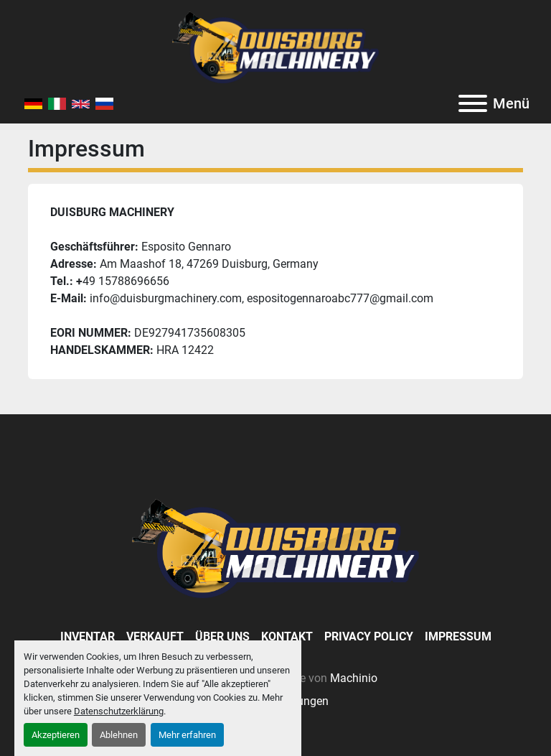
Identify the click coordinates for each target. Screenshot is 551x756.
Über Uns (222, 636)
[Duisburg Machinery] (275, 547)
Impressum (458, 636)
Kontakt (287, 636)
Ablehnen (119, 735)
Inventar (88, 636)
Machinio (354, 678)
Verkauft (155, 636)
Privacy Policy (369, 636)
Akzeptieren (56, 735)
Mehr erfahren (187, 735)
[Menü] (473, 103)
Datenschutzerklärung (119, 711)
